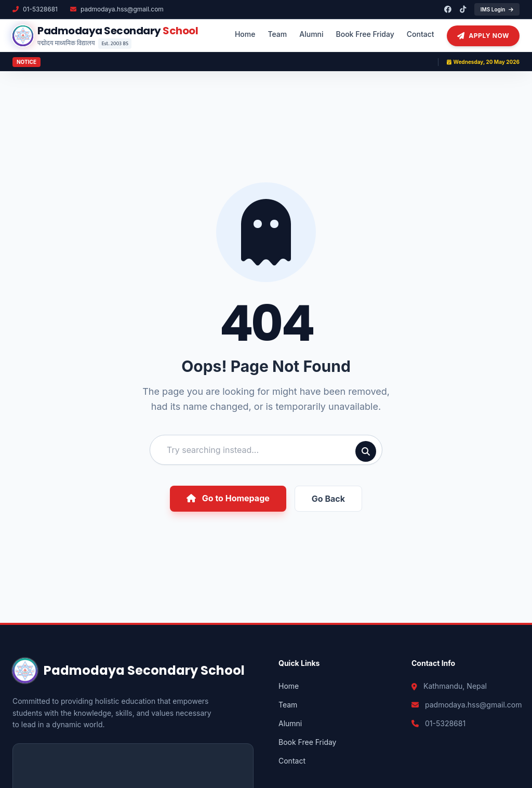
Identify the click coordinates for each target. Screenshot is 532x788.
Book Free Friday (365, 34)
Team (277, 34)
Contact (421, 34)
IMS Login (497, 9)
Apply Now (483, 36)
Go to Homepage (228, 498)
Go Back (328, 499)
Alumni (311, 34)
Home (245, 34)
